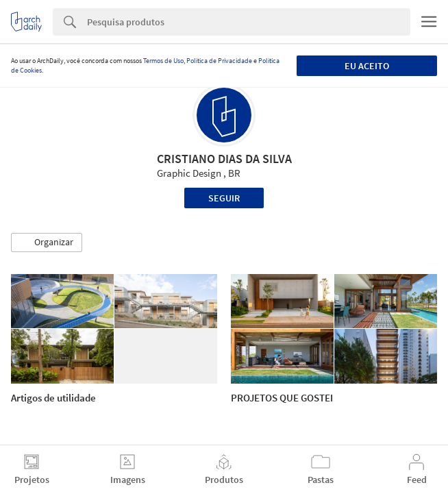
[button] (47, 243)
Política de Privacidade (219, 61)
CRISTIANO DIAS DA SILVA (224, 159)
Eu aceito (367, 66)
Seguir (224, 198)
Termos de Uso (163, 61)
